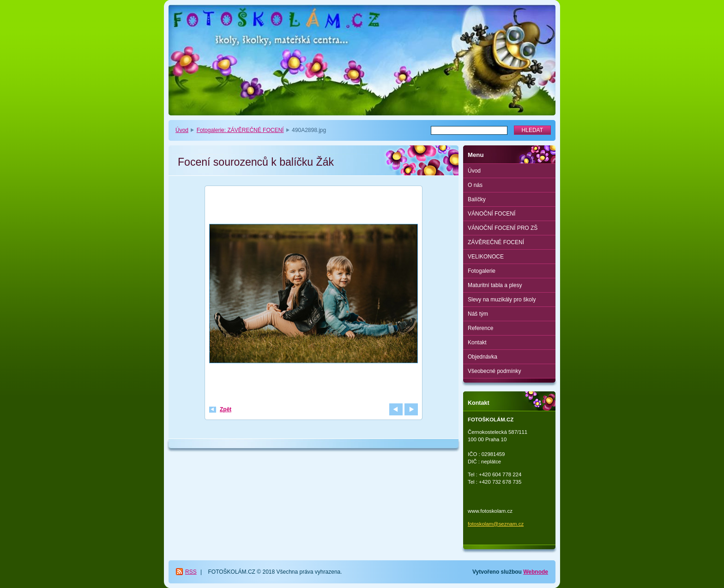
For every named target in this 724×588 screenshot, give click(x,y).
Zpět (226, 409)
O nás (475, 185)
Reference (480, 328)
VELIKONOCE (486, 257)
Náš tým (478, 314)
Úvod (182, 130)
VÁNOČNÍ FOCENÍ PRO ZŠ (503, 228)
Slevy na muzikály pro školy (502, 300)
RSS (191, 572)
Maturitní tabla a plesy (495, 285)
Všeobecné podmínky (494, 371)
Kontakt (477, 342)
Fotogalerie (482, 271)
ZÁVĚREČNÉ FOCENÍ (496, 242)
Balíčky (477, 199)
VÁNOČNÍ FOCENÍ (492, 214)
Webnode (536, 572)
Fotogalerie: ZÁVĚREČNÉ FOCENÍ (240, 130)
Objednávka (483, 357)
